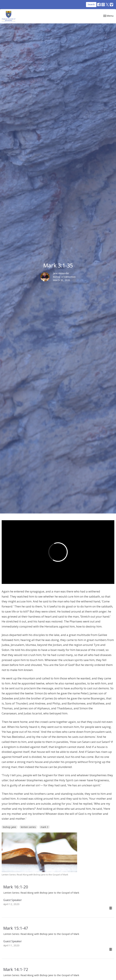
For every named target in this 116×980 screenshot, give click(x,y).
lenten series (28, 827)
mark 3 (45, 827)
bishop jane (9, 827)
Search (91, 4)
